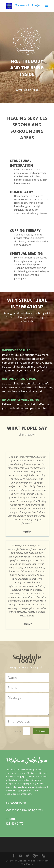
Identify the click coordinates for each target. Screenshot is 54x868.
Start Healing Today (27, 90)
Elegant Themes (26, 861)
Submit (41, 731)
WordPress (27, 864)
